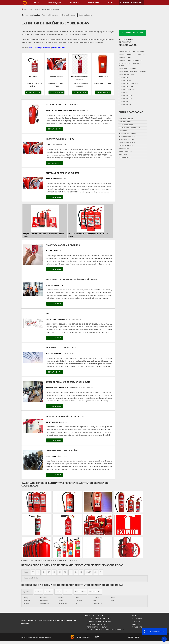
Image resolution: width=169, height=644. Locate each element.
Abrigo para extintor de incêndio (131, 52)
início (36, 3)
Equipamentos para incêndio (129, 128)
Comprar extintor (126, 58)
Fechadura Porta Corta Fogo (99, 619)
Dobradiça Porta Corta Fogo (99, 621)
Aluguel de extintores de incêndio (132, 55)
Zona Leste (68, 592)
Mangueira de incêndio (127, 134)
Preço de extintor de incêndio (51, 15)
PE (71, 572)
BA (76, 572)
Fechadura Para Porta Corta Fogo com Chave (106, 630)
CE (81, 572)
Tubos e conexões (125, 152)
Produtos (75, 3)
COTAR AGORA (33, 92)
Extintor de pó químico (85, 15)
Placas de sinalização (127, 143)
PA (101, 572)
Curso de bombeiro (126, 125)
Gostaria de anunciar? (132, 3)
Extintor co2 (123, 101)
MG (38, 572)
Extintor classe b (125, 98)
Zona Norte (38, 592)
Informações (54, 3)
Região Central (27, 592)
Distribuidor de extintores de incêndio (130, 65)
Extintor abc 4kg (125, 80)
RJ (33, 572)
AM (96, 572)
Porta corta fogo (125, 158)
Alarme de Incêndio (59, 48)
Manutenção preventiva (128, 137)
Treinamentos (124, 149)
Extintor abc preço (126, 86)
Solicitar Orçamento (133, 33)
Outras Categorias (131, 112)
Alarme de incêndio (126, 119)
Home (134, 616)
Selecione (26, 572)
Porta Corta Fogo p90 (96, 624)
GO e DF (88, 572)
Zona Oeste (49, 592)
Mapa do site (137, 627)
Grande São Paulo (80, 592)
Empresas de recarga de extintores (132, 71)
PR (54, 572)
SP (49, 572)
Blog (110, 3)
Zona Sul (58, 592)
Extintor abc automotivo (128, 83)
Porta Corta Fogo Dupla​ (97, 627)
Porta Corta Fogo (36, 48)
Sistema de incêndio (126, 146)
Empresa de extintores (69, 15)
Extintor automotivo (127, 89)
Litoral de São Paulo (95, 592)
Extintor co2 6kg (125, 104)
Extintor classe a (125, 95)
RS (65, 572)
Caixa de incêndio (125, 122)
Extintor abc (123, 77)
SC (60, 572)
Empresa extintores (126, 74)
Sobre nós (94, 3)
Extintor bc (123, 92)
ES (44, 572)
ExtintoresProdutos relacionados (128, 42)
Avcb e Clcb (123, 155)
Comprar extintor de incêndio (130, 61)
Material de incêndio (126, 140)
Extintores (47, 48)
